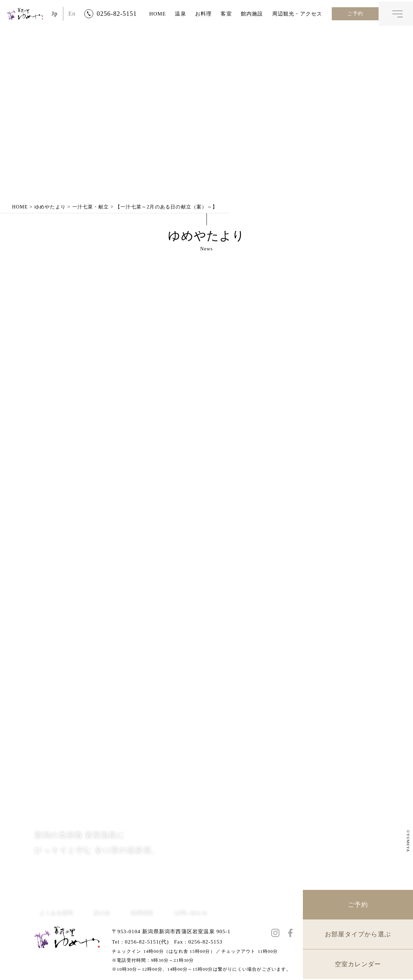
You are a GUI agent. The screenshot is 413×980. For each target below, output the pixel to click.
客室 (226, 14)
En (72, 14)
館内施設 (252, 14)
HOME (157, 14)
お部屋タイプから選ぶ (358, 935)
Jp (55, 14)
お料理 (204, 14)
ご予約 (355, 14)
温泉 (180, 14)
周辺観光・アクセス (297, 14)
